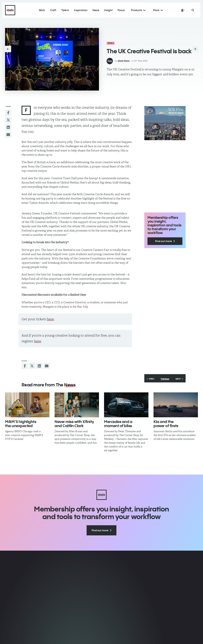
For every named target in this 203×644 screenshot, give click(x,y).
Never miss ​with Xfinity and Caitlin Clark (74, 424)
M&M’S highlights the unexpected (21, 424)
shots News (124, 61)
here (50, 319)
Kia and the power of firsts (166, 424)
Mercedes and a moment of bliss (118, 424)
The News (165, 379)
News (111, 43)
